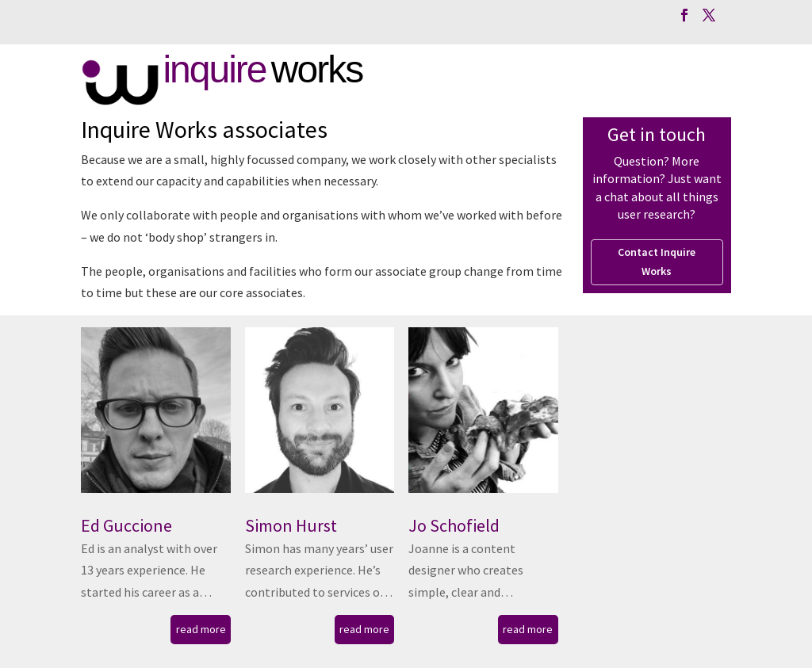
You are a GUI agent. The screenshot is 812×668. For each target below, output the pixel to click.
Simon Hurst (291, 525)
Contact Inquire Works (657, 261)
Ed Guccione (126, 525)
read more (201, 629)
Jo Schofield (454, 525)
